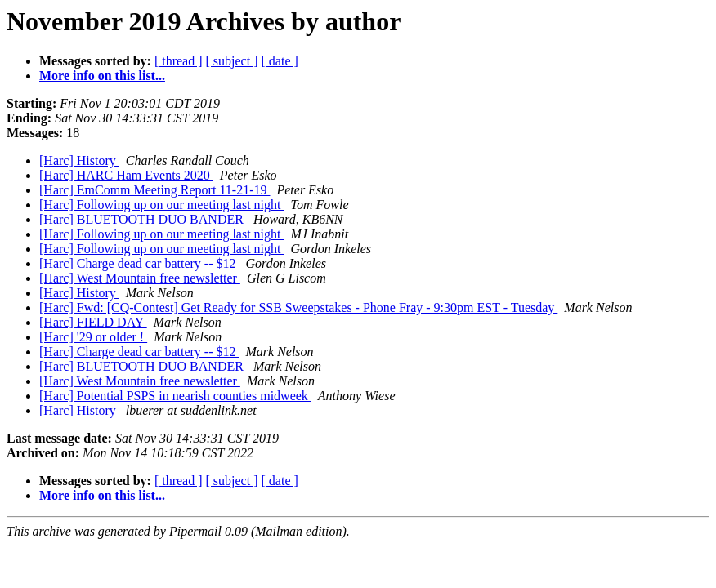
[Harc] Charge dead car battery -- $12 (139, 263)
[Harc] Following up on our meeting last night (162, 205)
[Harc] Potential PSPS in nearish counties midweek (175, 396)
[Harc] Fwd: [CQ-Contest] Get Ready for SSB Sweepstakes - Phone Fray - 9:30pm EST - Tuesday (298, 307)
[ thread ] (179, 61)
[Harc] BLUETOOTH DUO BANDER (143, 219)
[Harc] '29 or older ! (93, 337)
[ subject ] (232, 61)
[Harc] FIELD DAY (93, 322)
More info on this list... (102, 76)
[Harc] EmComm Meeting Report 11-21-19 (154, 190)
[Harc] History (79, 160)
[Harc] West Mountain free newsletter (140, 278)
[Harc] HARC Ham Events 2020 (126, 175)
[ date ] (280, 61)
